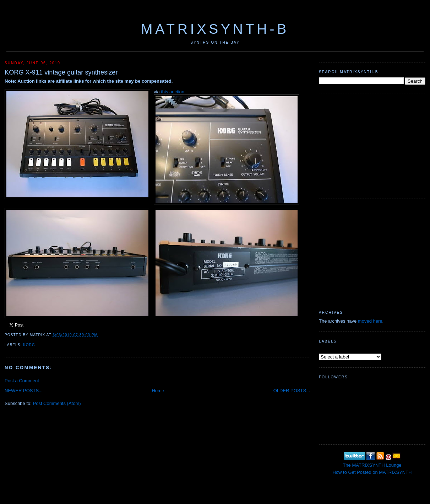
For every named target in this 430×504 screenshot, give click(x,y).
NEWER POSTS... (24, 391)
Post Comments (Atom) (57, 403)
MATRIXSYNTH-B (215, 29)
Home (158, 391)
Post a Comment (22, 381)
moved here (370, 321)
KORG (29, 345)
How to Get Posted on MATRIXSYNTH (372, 472)
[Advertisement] (372, 145)
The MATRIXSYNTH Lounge (372, 465)
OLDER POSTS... (292, 391)
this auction (173, 92)
